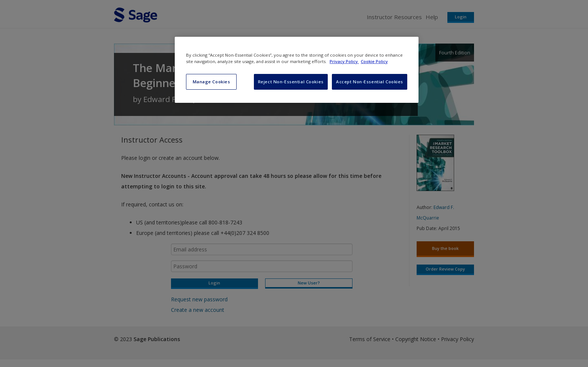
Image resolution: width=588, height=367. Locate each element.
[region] (297, 70)
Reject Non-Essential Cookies (291, 82)
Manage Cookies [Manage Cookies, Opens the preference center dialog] (211, 82)
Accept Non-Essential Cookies (370, 82)
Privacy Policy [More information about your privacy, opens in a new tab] (344, 61)
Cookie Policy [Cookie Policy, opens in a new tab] (374, 61)
